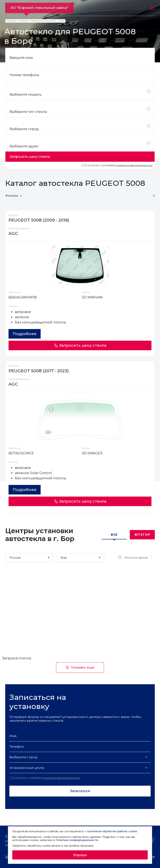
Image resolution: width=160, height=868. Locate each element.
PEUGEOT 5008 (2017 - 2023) (39, 371)
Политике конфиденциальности (77, 840)
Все (114, 535)
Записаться (80, 791)
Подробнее (25, 334)
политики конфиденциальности (134, 165)
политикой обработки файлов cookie (112, 831)
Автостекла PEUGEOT (43, 21)
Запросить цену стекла (30, 157)
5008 (61, 21)
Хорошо (80, 855)
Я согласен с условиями (117, 165)
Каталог (23, 21)
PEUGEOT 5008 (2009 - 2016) (39, 220)
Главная (11, 21)
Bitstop (142, 535)
